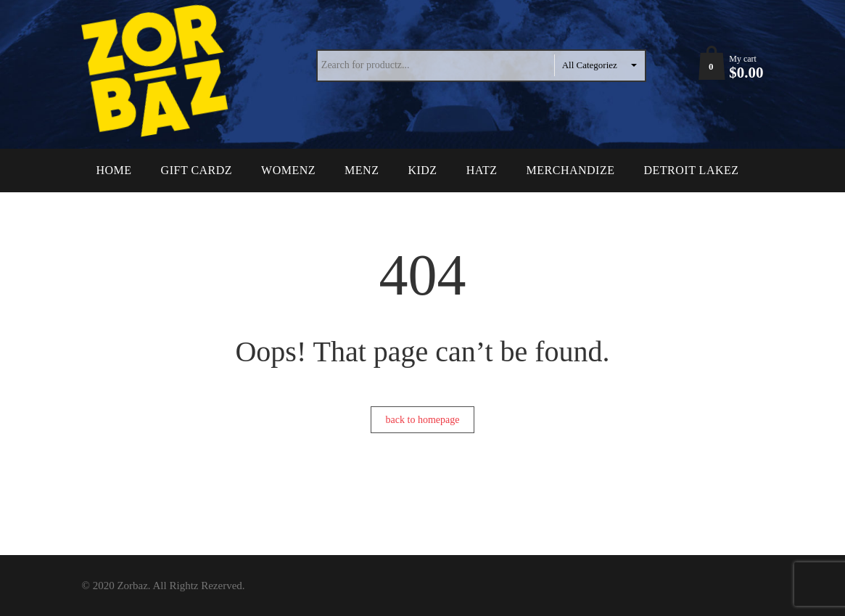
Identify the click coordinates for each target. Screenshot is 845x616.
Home (114, 170)
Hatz (482, 170)
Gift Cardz (197, 170)
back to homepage (423, 420)
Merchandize (571, 170)
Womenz (288, 170)
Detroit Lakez (691, 170)
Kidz (422, 170)
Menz (362, 170)
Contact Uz (134, 214)
